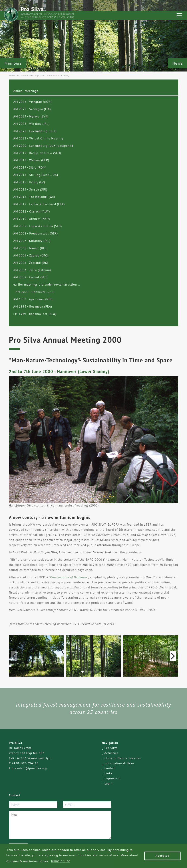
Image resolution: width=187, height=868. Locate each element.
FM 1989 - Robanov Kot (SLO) (35, 314)
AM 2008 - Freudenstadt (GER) (36, 233)
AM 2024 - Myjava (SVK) (31, 116)
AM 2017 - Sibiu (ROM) (30, 167)
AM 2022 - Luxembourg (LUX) (35, 131)
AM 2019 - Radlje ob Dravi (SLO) (37, 153)
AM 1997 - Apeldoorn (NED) (33, 299)
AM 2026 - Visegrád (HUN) (33, 102)
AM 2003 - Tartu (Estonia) (32, 270)
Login (109, 783)
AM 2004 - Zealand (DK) (31, 263)
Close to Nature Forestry (123, 758)
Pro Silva (111, 748)
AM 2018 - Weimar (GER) (31, 160)
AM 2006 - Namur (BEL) (30, 248)
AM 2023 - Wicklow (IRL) (31, 124)
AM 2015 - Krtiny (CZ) (29, 182)
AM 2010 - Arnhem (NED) (32, 219)
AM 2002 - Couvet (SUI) (30, 277)
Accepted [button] (162, 856)
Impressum (113, 778)
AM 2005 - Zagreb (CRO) (31, 255)
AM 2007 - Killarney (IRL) (32, 241)
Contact (110, 768)
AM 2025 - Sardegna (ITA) (32, 109)
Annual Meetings (30, 75)
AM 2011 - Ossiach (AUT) (32, 211)
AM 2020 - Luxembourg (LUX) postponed (43, 146)
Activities (14, 75)
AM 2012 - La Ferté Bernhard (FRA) (39, 204)
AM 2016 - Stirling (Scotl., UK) (36, 175)
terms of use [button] (61, 861)
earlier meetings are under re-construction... (47, 284)
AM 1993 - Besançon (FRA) (33, 306)
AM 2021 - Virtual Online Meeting (38, 138)
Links (108, 773)
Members (13, 63)
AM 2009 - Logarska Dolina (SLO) (38, 226)
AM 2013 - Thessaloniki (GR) (34, 197)
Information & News (120, 763)
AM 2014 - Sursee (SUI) (30, 189)
